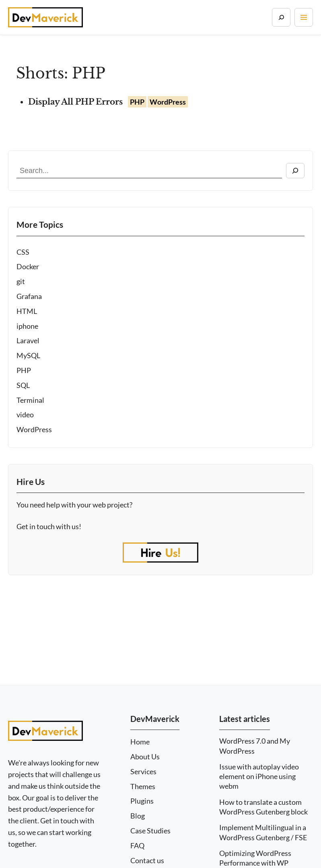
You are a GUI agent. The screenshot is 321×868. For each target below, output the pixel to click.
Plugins (142, 801)
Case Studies (150, 831)
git (21, 281)
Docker (28, 266)
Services (143, 772)
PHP (24, 370)
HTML (27, 311)
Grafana (29, 296)
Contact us (147, 861)
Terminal (30, 400)
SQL (23, 385)
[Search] (281, 17)
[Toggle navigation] (304, 17)
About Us (145, 757)
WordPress (34, 429)
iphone (27, 326)
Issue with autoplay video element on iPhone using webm (259, 776)
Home (140, 742)
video (25, 414)
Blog (138, 816)
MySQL (28, 355)
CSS (23, 252)
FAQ (137, 846)
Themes (143, 787)
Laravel (28, 340)
